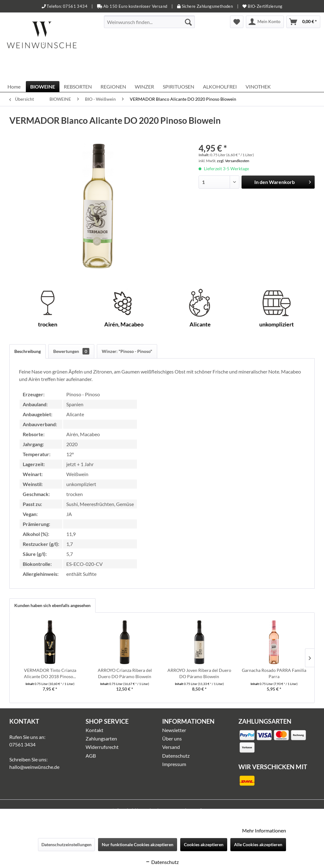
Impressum (174, 764)
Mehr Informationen (264, 830)
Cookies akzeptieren (204, 844)
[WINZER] (144, 87)
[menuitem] (149, 22)
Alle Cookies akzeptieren (258, 844)
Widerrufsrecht (102, 747)
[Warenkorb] (303, 22)
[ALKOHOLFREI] (220, 87)
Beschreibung (28, 351)
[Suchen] (188, 22)
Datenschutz (176, 756)
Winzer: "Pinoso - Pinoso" (127, 351)
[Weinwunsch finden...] (149, 22)
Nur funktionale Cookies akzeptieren (138, 844)
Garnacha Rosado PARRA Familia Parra (274, 673)
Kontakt (94, 730)
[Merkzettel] (237, 22)
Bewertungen (71, 351)
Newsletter (174, 730)
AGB (91, 756)
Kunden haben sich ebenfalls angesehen (52, 605)
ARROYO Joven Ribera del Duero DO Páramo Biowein (199, 673)
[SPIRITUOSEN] (178, 87)
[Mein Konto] (265, 22)
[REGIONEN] (113, 87)
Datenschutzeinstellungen (66, 844)
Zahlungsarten (101, 738)
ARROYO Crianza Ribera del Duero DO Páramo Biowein (125, 673)
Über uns (172, 738)
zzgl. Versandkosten (233, 161)
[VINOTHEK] (258, 87)
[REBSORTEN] (78, 87)
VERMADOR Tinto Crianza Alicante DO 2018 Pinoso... (50, 673)
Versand (171, 747)
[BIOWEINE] (43, 87)
